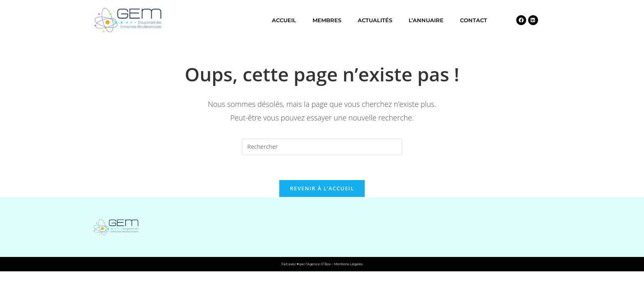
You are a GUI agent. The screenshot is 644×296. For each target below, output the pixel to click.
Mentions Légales (348, 264)
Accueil (284, 20)
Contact (474, 20)
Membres (327, 20)
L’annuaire (426, 20)
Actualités (375, 20)
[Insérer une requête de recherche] (322, 147)
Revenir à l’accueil (322, 188)
